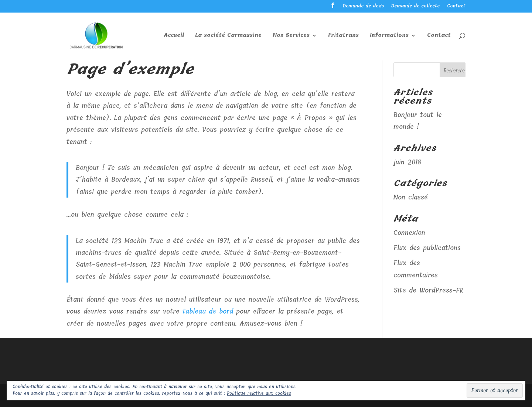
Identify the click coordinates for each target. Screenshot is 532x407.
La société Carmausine (228, 36)
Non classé (411, 197)
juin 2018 (407, 162)
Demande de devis (363, 7)
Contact (456, 7)
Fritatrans (343, 36)
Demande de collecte (415, 7)
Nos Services (291, 36)
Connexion (409, 233)
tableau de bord (208, 311)
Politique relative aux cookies (259, 393)
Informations (389, 36)
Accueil (174, 36)
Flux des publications (427, 248)
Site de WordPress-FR (428, 290)
